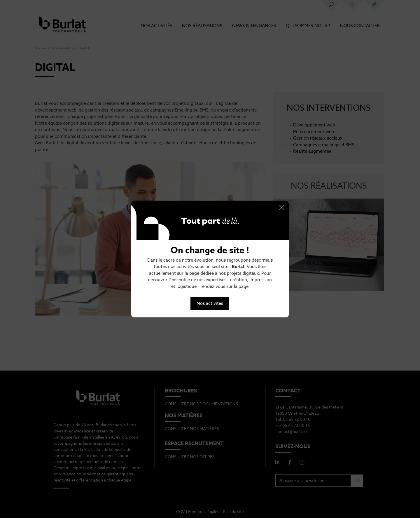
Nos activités (210, 303)
